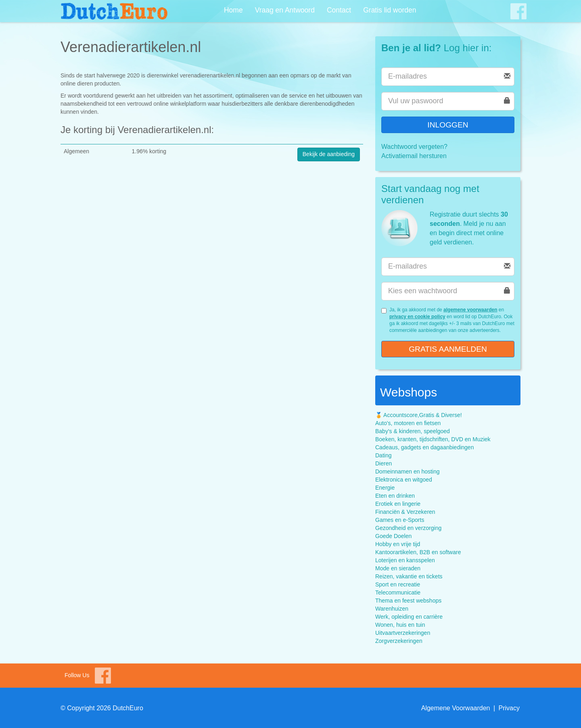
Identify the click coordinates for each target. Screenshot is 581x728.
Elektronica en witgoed (404, 480)
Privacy (509, 708)
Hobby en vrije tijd (398, 544)
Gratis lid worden (390, 10)
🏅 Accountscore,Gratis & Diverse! (419, 415)
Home (233, 10)
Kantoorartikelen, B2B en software (418, 552)
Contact (339, 10)
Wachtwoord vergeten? (414, 147)
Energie (385, 488)
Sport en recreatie (398, 584)
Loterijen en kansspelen (405, 560)
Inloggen (448, 125)
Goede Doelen (393, 536)
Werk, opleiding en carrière (409, 617)
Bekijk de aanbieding (329, 154)
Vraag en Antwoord (285, 10)
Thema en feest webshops (408, 601)
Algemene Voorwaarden (456, 708)
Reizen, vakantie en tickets (409, 576)
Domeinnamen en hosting (408, 471)
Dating (383, 455)
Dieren (384, 463)
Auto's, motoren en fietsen (408, 423)
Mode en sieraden (398, 568)
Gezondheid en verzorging (408, 528)
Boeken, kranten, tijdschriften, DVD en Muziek (433, 439)
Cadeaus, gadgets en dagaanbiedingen (424, 447)
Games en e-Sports (400, 520)
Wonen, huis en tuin (400, 625)
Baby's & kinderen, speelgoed (413, 431)
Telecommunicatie (398, 592)
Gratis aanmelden (448, 349)
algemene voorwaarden (470, 310)
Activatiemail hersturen (414, 156)
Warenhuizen (392, 609)
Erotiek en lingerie (398, 504)
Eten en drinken (395, 496)
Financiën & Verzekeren (405, 512)
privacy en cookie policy (417, 317)
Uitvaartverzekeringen (403, 633)
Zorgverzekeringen (399, 641)
